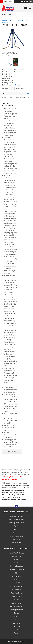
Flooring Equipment (17, 586)
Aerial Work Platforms (17, 553)
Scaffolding (16, 623)
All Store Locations (16, 536)
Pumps (17, 613)
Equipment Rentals (16, 516)
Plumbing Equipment (16, 610)
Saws (16, 620)
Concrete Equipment (17, 566)
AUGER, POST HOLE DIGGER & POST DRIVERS (15, 21)
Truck (17, 630)
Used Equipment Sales (17, 523)
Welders (17, 633)
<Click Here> (16, 85)
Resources (17, 539)
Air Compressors (16, 556)
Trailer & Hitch (17, 626)
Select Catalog (8, 14)
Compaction (16, 563)
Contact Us (17, 533)
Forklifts (16, 579)
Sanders (17, 616)
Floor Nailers (16, 590)
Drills (16, 573)
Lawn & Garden (17, 599)
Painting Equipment (17, 606)
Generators (17, 583)
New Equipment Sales (16, 519)
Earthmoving (16, 576)
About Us (16, 530)
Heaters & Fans (17, 596)
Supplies (16, 526)
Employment (17, 543)
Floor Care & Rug (16, 593)
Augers (17, 559)
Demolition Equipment (16, 570)
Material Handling (16, 603)
